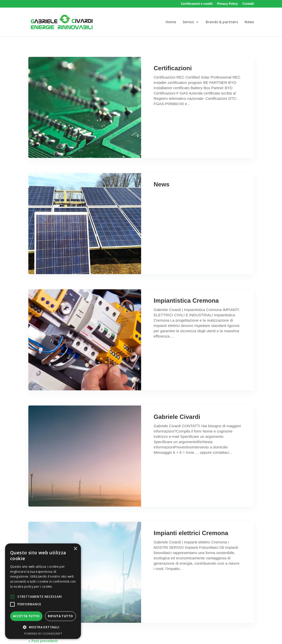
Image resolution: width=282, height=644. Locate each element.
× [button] (75, 549)
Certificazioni (173, 68)
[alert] (43, 591)
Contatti (248, 4)
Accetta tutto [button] (26, 616)
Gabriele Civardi (177, 417)
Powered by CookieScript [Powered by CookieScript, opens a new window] (43, 634)
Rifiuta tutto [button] (60, 616)
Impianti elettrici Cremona (191, 533)
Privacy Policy (227, 4)
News (162, 184)
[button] (12, 597)
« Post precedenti (43, 641)
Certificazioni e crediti (197, 4)
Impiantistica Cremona (186, 301)
